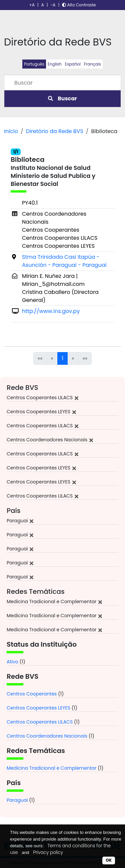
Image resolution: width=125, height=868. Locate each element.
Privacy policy (48, 852)
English (55, 64)
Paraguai (17, 800)
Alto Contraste (79, 5)
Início (11, 131)
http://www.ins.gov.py (51, 311)
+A (32, 5)
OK (109, 860)
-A (53, 5)
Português (34, 64)
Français (92, 64)
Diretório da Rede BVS (55, 131)
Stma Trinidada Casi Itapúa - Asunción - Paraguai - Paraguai (64, 261)
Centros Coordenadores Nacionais (47, 736)
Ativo (12, 662)
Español (73, 64)
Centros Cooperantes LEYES (38, 708)
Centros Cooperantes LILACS (40, 722)
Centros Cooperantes (32, 694)
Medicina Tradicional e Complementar (51, 768)
